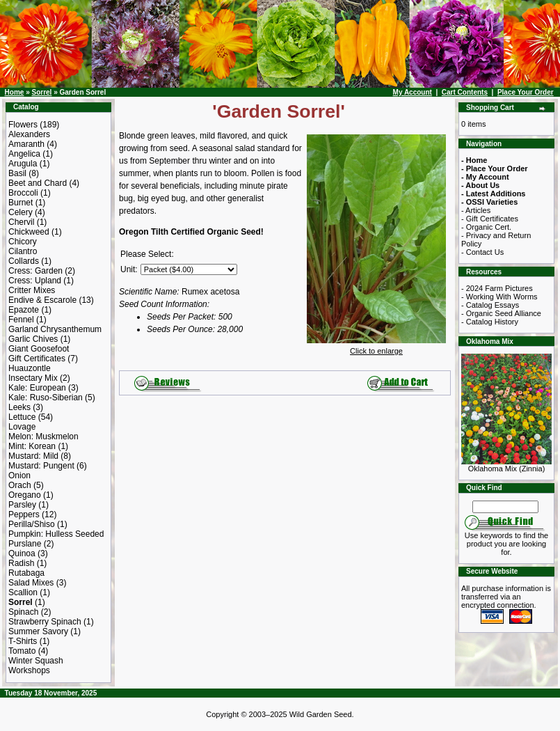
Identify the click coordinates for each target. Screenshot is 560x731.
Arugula (23, 164)
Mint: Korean (32, 446)
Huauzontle (30, 368)
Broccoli (23, 193)
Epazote (24, 310)
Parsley (22, 505)
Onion (19, 475)
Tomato (22, 651)
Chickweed (29, 232)
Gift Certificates (37, 359)
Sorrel (41, 92)
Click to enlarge (376, 347)
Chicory (23, 242)
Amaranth (26, 144)
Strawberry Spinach (45, 622)
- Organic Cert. (486, 227)
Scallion (23, 592)
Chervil (21, 222)
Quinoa (22, 553)
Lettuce (22, 417)
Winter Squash (36, 661)
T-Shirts (23, 641)
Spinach (23, 612)
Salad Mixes (31, 583)
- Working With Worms (499, 297)
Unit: (129, 269)
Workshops (29, 670)
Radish (21, 563)
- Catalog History (490, 322)
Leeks (19, 407)
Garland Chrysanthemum (55, 329)
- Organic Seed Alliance (501, 313)
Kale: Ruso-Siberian (46, 398)
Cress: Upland (35, 281)
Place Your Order (526, 92)
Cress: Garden (35, 271)
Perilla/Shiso (32, 524)
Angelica (24, 154)
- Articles (476, 210)
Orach (20, 485)
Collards (24, 261)
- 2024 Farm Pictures (497, 288)
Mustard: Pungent (41, 466)
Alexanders (29, 134)
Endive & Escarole (42, 300)
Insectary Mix (33, 378)
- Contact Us (482, 252)
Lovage (22, 427)
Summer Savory (38, 631)
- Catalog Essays (490, 305)
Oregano (25, 495)
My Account (413, 92)
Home (15, 92)
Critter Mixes (32, 290)
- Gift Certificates (490, 219)
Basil (17, 173)
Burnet (21, 203)
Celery (21, 212)
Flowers (23, 125)
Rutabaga (26, 573)
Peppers (24, 514)
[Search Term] (505, 507)
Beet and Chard (38, 183)
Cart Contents (465, 92)
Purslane (25, 544)
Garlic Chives (33, 339)
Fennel (21, 320)
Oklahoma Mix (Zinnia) (506, 465)
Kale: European (37, 388)
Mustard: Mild (33, 456)
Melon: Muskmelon (43, 437)
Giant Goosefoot (39, 349)
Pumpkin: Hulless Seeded (56, 534)
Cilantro (23, 251)
